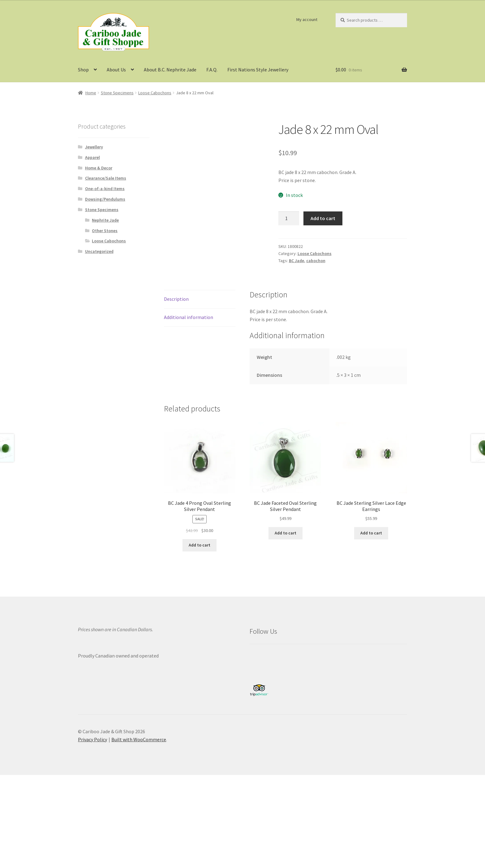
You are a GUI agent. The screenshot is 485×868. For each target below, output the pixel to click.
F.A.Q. (212, 70)
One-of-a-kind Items (105, 189)
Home (91, 93)
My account (307, 19)
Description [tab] (176, 299)
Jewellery (94, 147)
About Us (116, 70)
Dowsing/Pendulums (105, 199)
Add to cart (323, 218)
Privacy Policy (92, 739)
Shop (83, 70)
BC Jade (296, 261)
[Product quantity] (289, 219)
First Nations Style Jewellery (258, 70)
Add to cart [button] (200, 545)
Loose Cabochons (155, 93)
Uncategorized (99, 251)
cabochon (316, 261)
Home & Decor (99, 168)
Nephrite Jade (105, 220)
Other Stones (105, 231)
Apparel (92, 157)
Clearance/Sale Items (106, 178)
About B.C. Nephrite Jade (170, 70)
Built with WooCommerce (139, 739)
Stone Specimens (117, 93)
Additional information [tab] (189, 317)
